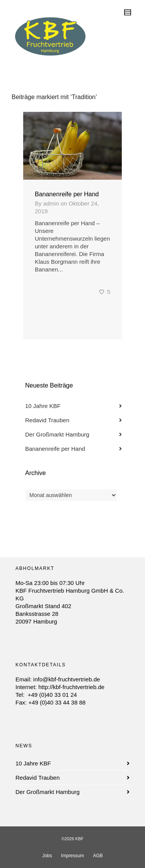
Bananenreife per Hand (67, 194)
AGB (98, 856)
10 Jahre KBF (43, 406)
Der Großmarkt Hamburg (57, 434)
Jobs (47, 856)
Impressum (72, 856)
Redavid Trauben (47, 420)
